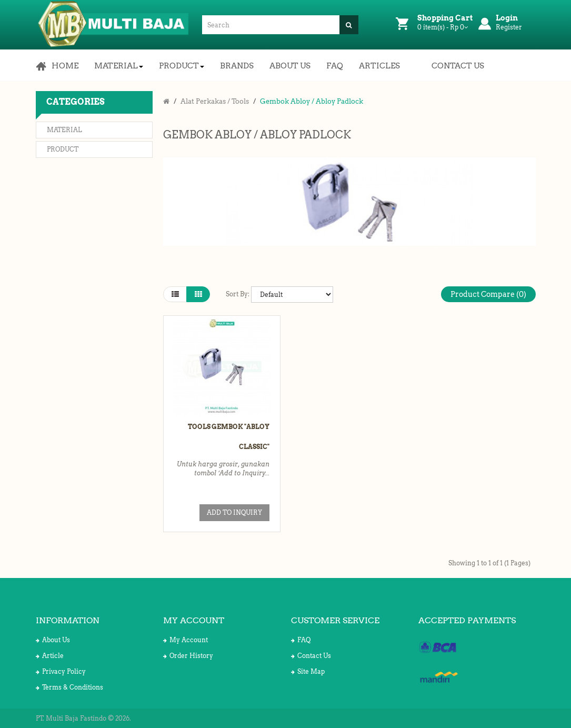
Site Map (308, 671)
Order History (188, 656)
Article (50, 656)
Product (63, 149)
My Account (186, 640)
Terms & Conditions (69, 687)
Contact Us (311, 656)
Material (64, 130)
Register (509, 27)
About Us (53, 640)
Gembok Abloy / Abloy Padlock (312, 101)
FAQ (301, 640)
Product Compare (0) (488, 294)
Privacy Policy (61, 671)
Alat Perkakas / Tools (215, 101)
